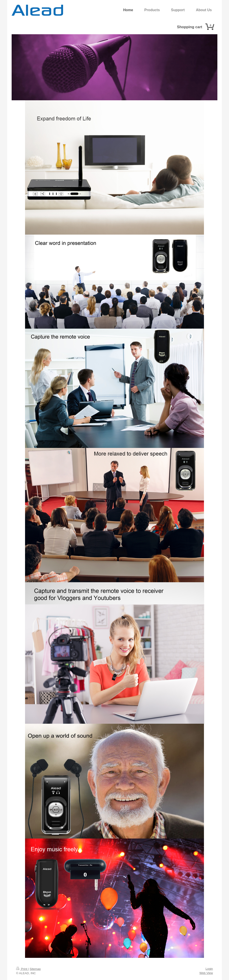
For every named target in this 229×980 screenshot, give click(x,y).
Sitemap (35, 969)
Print (22, 969)
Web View (206, 973)
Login (209, 969)
